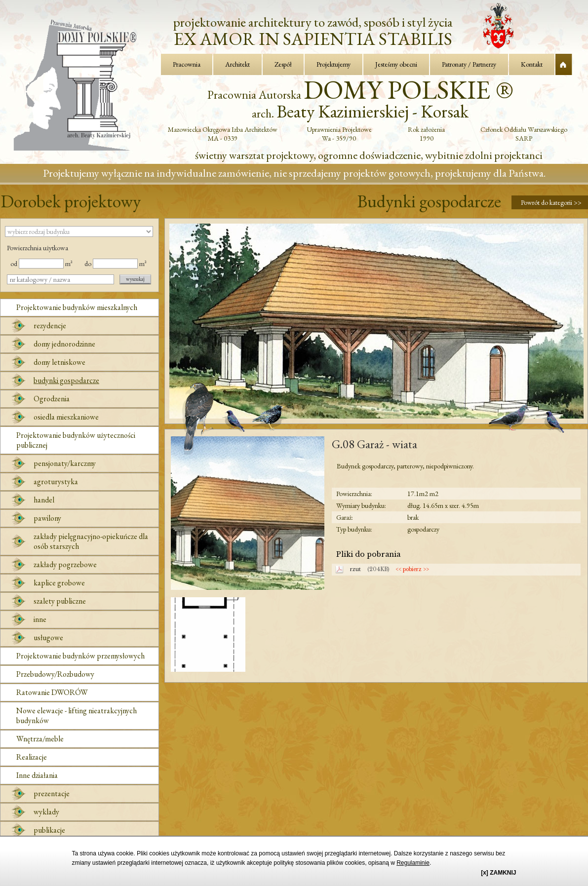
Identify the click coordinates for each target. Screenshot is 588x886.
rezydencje (50, 326)
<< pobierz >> (412, 569)
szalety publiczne (60, 601)
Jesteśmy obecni (396, 64)
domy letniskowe (59, 362)
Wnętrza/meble (40, 739)
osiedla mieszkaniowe (66, 417)
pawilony (47, 518)
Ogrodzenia (52, 399)
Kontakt (532, 64)
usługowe (48, 637)
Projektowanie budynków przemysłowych (80, 656)
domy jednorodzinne (64, 344)
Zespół (283, 64)
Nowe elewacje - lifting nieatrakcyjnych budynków (77, 715)
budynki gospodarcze (66, 380)
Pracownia (187, 64)
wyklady (46, 812)
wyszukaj (135, 279)
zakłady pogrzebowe (65, 564)
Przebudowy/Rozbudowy (55, 674)
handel (44, 500)
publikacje (49, 830)
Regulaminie (413, 863)
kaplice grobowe (59, 583)
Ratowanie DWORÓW (52, 692)
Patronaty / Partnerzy (469, 64)
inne (40, 619)
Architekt (237, 64)
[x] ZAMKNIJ (498, 873)
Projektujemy (333, 64)
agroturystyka (56, 482)
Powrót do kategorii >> (551, 202)
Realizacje (32, 757)
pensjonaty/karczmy (65, 463)
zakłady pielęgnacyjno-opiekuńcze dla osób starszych (91, 541)
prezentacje (52, 793)
